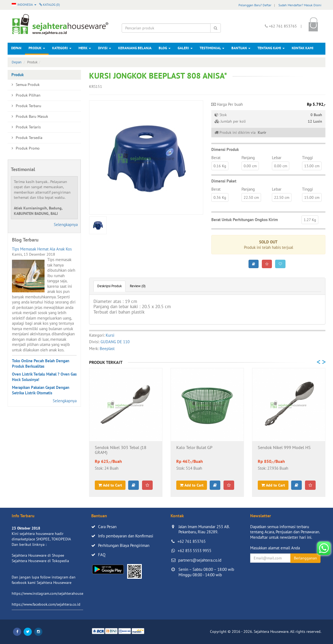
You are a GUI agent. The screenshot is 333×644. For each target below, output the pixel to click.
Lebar (277, 158)
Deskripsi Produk (109, 286)
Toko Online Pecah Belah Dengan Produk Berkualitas (41, 363)
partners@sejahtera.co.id (200, 560)
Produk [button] (37, 48)
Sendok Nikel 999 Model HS (284, 448)
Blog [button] (165, 48)
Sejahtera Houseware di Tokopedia (40, 561)
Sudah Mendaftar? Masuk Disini (300, 5)
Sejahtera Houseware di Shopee (38, 555)
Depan (16, 48)
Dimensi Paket (224, 181)
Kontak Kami (303, 48)
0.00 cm (250, 166)
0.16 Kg (220, 166)
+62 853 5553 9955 (194, 551)
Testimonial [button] (212, 48)
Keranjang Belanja (135, 48)
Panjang (248, 158)
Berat (216, 158)
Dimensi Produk (225, 149)
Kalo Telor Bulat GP (194, 448)
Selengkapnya (66, 225)
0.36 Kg (220, 197)
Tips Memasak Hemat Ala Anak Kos (42, 249)
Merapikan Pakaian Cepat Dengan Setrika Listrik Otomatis (41, 390)
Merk (85, 48)
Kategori (62, 48)
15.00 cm (312, 197)
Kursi (110, 335)
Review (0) (138, 286)
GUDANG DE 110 (115, 342)
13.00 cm (312, 166)
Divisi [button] (105, 48)
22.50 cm (251, 197)
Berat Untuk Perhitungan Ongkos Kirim (245, 220)
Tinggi (307, 158)
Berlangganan (305, 558)
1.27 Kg (310, 220)
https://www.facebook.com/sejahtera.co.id (46, 604)
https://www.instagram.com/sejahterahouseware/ (52, 593)
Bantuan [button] (241, 48)
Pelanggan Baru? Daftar (255, 5)
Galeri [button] (185, 48)
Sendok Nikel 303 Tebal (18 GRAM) (121, 450)
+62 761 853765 (191, 541)
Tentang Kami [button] (271, 48)
